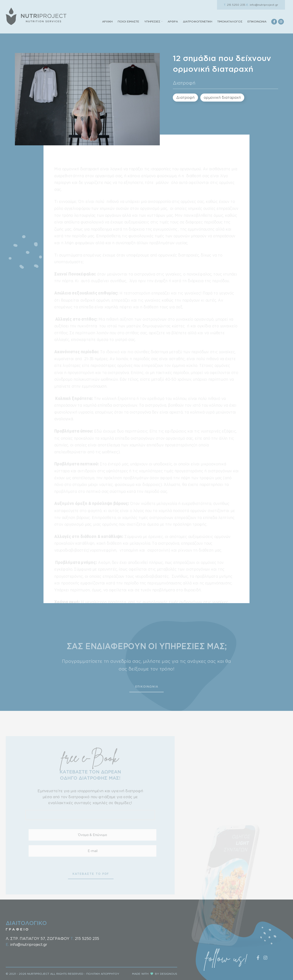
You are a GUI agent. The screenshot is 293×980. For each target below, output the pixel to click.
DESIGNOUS (169, 974)
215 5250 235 (235, 5)
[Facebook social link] (274, 22)
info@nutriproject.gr (262, 5)
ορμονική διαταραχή (222, 97)
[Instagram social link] (281, 22)
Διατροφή (184, 83)
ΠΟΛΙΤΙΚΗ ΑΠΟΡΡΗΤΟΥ (103, 974)
